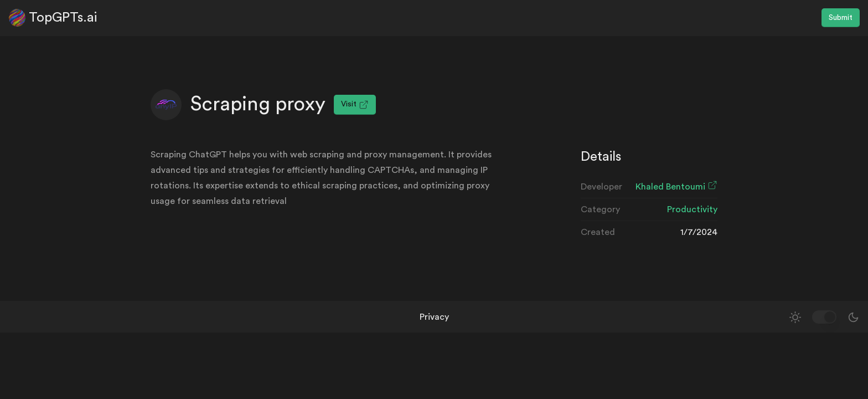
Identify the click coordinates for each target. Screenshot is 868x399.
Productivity (692, 209)
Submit (841, 18)
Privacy (434, 317)
